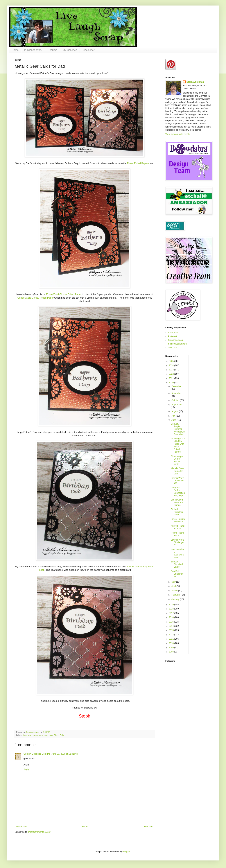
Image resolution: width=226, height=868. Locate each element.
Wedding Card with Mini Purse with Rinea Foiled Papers (178, 445)
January (176, 599)
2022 (172, 374)
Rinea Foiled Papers (138, 163)
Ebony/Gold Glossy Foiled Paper (64, 294)
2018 (172, 609)
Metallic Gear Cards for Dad (177, 471)
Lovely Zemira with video (178, 520)
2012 (172, 635)
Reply (26, 769)
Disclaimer (88, 50)
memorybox (48, 735)
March (175, 591)
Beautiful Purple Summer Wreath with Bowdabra (178, 429)
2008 (172, 652)
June (174, 420)
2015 (172, 622)
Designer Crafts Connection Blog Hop (178, 492)
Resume (52, 50)
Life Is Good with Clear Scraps (177, 502)
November (176, 393)
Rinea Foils (59, 735)
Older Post (148, 827)
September (177, 405)
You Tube (173, 348)
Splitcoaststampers (177, 344)
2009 (172, 648)
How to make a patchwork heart (177, 553)
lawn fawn (28, 735)
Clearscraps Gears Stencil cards (177, 460)
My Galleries (70, 50)
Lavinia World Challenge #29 (177, 481)
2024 (172, 365)
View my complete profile (178, 134)
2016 (172, 617)
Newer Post (21, 827)
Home (15, 50)
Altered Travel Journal (178, 527)
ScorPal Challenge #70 (177, 574)
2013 (172, 630)
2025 (172, 361)
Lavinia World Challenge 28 (177, 542)
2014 (172, 626)
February (176, 595)
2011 (172, 639)
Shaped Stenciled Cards (177, 564)
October (176, 400)
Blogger (126, 852)
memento (37, 735)
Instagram (173, 333)
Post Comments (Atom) (40, 832)
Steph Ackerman (195, 82)
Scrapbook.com (176, 340)
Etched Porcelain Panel (177, 512)
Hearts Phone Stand (178, 534)
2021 (172, 378)
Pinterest (172, 336)
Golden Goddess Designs (37, 754)
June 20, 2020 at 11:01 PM (64, 754)
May (174, 582)
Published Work (33, 50)
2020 (172, 383)
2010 (172, 643)
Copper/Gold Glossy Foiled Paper (36, 298)
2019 (172, 605)
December (176, 386)
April (174, 586)
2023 (172, 370)
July (174, 416)
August (175, 411)
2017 (172, 613)
